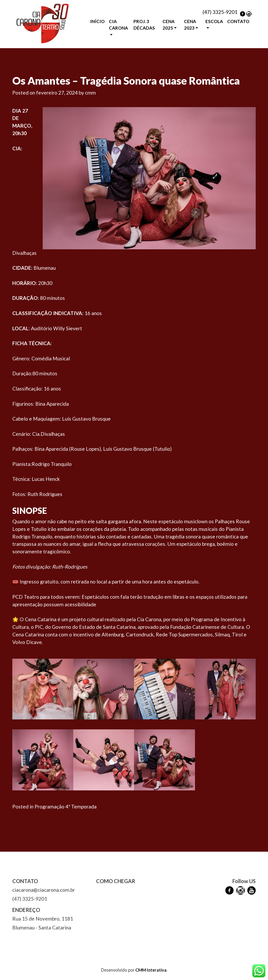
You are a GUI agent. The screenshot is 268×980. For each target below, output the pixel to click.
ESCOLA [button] (214, 21)
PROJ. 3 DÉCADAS (144, 25)
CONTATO (238, 21)
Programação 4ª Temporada (66, 806)
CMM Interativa (151, 970)
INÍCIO (97, 21)
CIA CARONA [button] (118, 25)
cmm (90, 93)
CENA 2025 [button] (169, 25)
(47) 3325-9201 (220, 12)
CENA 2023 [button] (190, 25)
